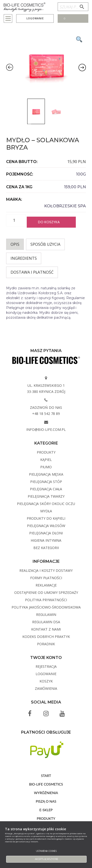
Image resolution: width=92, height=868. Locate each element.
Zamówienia (46, 688)
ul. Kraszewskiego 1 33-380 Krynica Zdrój (46, 388)
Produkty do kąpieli (46, 518)
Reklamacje (46, 585)
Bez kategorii (46, 548)
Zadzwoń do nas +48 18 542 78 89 (46, 411)
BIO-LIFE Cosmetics (46, 784)
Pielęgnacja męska (46, 474)
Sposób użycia (45, 244)
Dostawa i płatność (32, 272)
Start (46, 776)
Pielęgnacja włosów (46, 526)
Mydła (46, 511)
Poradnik (46, 644)
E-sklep (46, 810)
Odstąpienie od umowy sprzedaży (46, 592)
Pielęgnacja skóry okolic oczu (46, 504)
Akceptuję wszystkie (46, 859)
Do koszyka (49, 222)
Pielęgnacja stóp (46, 482)
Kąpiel (46, 460)
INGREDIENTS (24, 258)
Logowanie (35, 18)
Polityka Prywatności (46, 600)
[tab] (15, 244)
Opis (15, 244)
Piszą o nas (46, 801)
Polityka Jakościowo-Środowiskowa (46, 607)
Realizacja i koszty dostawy (46, 570)
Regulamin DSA (46, 622)
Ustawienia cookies (46, 851)
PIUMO (46, 467)
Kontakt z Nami (46, 629)
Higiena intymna (46, 540)
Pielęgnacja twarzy (46, 496)
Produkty (46, 452)
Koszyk (46, 681)
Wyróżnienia (46, 793)
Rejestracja (46, 666)
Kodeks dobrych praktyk (46, 637)
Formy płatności (46, 578)
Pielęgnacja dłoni (46, 533)
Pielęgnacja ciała (46, 489)
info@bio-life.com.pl (46, 429)
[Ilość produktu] (16, 220)
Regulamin (46, 615)
